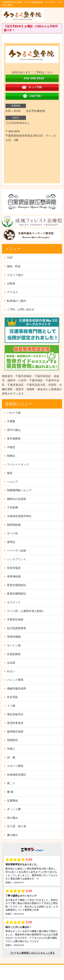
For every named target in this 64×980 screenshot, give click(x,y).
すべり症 (12, 533)
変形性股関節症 (17, 585)
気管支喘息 (14, 568)
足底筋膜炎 (14, 654)
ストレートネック (18, 464)
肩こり (11, 783)
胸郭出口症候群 (17, 499)
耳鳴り (11, 749)
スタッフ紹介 (15, 275)
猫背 (10, 473)
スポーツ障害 (15, 766)
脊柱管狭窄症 (15, 714)
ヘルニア (12, 482)
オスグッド (14, 602)
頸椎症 (11, 456)
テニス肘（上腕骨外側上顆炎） (26, 611)
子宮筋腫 (12, 507)
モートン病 (14, 645)
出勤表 (11, 283)
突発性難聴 (14, 637)
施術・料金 (14, 266)
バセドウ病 (14, 413)
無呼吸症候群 (15, 732)
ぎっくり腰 (14, 809)
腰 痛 (10, 792)
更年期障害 (14, 439)
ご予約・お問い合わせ (21, 309)
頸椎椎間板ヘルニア (19, 490)
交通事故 (12, 801)
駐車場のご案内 (17, 301)
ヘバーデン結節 (17, 551)
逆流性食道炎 (15, 723)
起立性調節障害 (17, 628)
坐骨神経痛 (14, 576)
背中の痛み (14, 430)
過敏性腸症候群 (17, 689)
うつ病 (11, 706)
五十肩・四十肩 (17, 826)
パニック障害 (15, 680)
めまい (11, 671)
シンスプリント (17, 559)
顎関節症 (12, 740)
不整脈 (11, 421)
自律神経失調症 (17, 775)
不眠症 (11, 447)
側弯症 (11, 542)
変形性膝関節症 (17, 594)
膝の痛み (12, 835)
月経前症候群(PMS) (19, 516)
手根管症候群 (15, 620)
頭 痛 (11, 757)
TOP (10, 258)
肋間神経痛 (14, 525)
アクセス (12, 292)
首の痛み (12, 818)
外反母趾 (12, 697)
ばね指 (11, 663)
